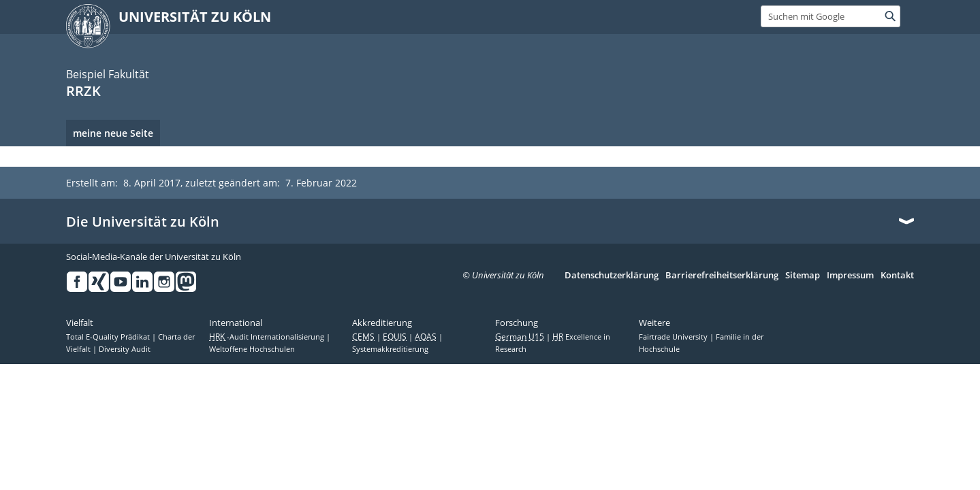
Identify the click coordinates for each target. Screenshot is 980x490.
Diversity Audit (125, 349)
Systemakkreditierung (390, 349)
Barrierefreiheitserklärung (722, 276)
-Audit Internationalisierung (268, 337)
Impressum (850, 276)
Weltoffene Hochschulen (252, 349)
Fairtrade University (674, 337)
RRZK (83, 91)
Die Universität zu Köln (143, 222)
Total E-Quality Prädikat (109, 337)
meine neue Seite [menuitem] (113, 133)
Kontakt (897, 276)
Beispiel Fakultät (108, 74)
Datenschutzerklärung (612, 276)
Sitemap (803, 276)
